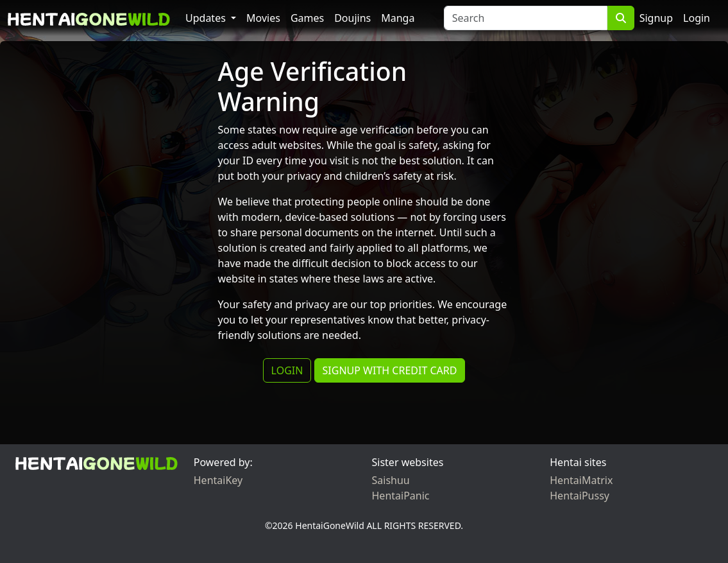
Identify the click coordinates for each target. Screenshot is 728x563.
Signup (656, 18)
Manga (398, 18)
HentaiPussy (580, 496)
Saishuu (391, 480)
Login (697, 18)
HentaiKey (218, 480)
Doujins (352, 18)
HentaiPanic (401, 496)
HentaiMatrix (581, 480)
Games (307, 18)
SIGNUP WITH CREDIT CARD (390, 370)
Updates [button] (207, 18)
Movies (263, 18)
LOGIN (287, 370)
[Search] (526, 18)
